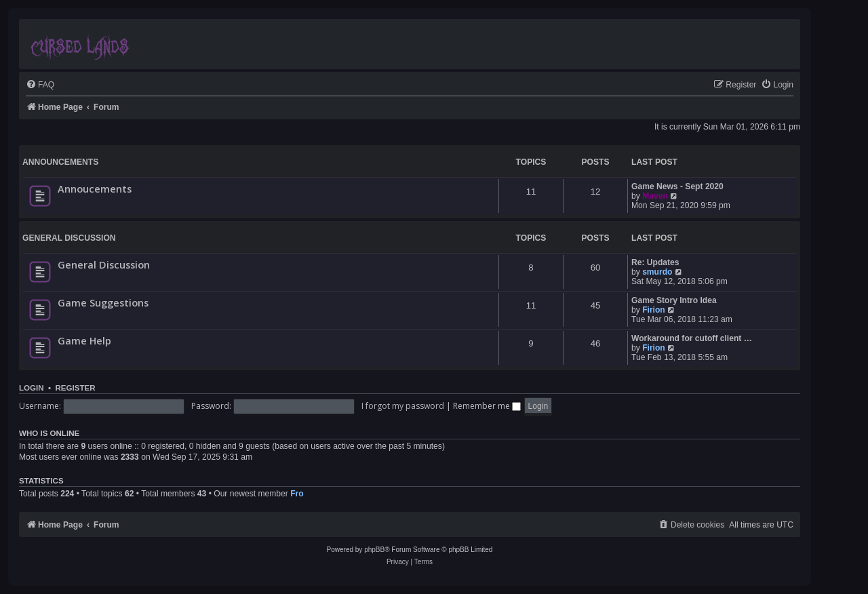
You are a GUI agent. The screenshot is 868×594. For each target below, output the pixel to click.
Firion (654, 310)
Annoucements (95, 189)
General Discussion (69, 238)
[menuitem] (40, 85)
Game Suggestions (103, 302)
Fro (297, 494)
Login (32, 388)
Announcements (60, 162)
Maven (655, 196)
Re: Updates (655, 262)
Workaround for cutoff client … (692, 338)
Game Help (84, 340)
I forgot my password (403, 406)
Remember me (487, 406)
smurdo (657, 272)
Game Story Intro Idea (674, 300)
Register (75, 388)
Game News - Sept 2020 (677, 186)
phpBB (374, 550)
